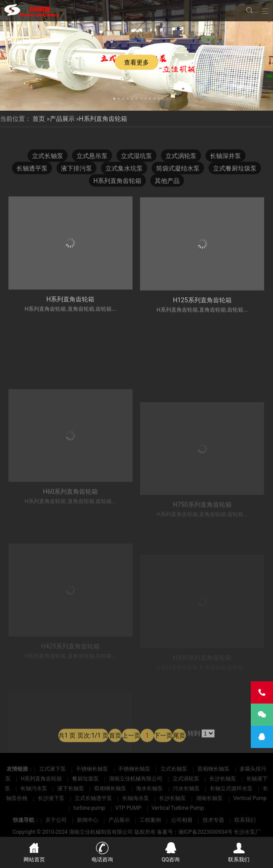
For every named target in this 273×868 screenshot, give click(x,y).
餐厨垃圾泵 (86, 779)
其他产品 (167, 182)
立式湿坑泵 (136, 157)
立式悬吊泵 (92, 157)
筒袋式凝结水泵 (178, 169)
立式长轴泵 (48, 157)
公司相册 (182, 820)
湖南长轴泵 (210, 798)
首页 (39, 119)
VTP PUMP (129, 808)
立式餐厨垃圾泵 (235, 169)
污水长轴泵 (187, 788)
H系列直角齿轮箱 (103, 119)
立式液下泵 (53, 769)
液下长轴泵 (71, 788)
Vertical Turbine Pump (178, 808)
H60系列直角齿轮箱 (70, 536)
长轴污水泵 (34, 788)
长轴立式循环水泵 (232, 788)
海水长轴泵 (150, 788)
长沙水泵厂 (247, 832)
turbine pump (90, 808)
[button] (114, 97)
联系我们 (245, 820)
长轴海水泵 (136, 798)
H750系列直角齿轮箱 (202, 542)
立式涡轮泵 (181, 157)
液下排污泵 (76, 169)
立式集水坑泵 (124, 169)
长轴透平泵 (32, 169)
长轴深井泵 (225, 157)
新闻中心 (88, 820)
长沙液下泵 (52, 798)
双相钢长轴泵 (214, 769)
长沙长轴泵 (223, 779)
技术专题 (213, 820)
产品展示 (62, 119)
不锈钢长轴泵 (93, 769)
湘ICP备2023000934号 (205, 832)
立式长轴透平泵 (94, 798)
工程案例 (150, 820)
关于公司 (56, 820)
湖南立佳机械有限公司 (136, 779)
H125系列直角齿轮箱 (202, 308)
